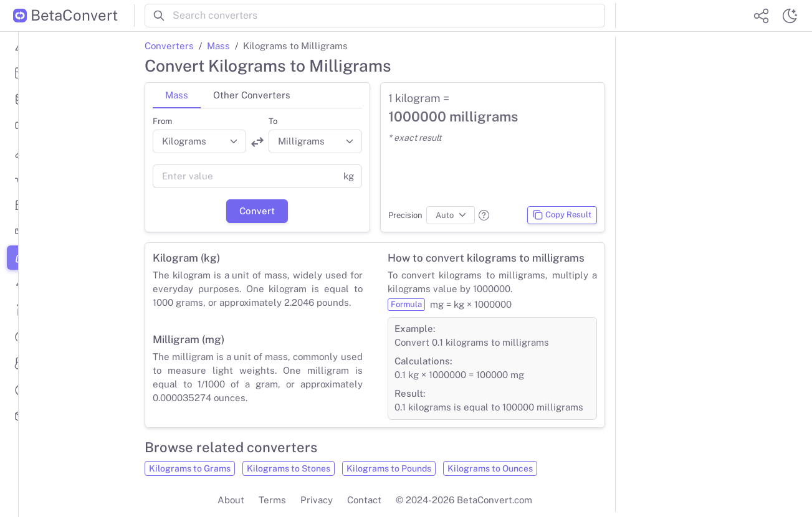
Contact (364, 500)
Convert (257, 211)
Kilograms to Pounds (389, 468)
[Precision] (451, 216)
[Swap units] (257, 142)
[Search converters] (389, 16)
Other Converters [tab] (252, 95)
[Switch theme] (790, 16)
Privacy (317, 500)
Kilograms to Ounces (490, 468)
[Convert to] (315, 141)
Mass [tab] (177, 95)
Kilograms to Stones (289, 468)
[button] (484, 215)
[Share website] (761, 16)
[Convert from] (199, 141)
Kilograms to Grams (190, 468)
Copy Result (562, 215)
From (162, 121)
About (231, 500)
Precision (405, 215)
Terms (272, 500)
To (273, 121)
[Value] (244, 176)
